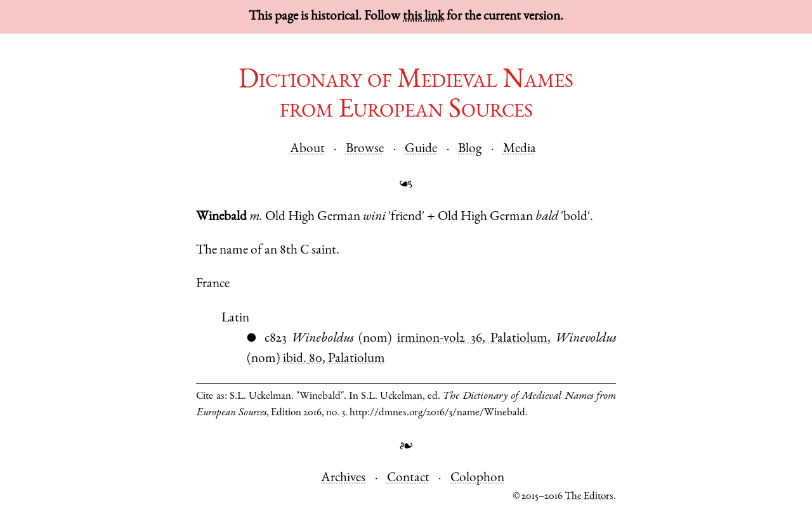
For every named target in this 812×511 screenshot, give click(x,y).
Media (520, 149)
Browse (365, 149)
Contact (408, 478)
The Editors (589, 497)
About (307, 149)
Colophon (477, 478)
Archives (343, 478)
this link (423, 17)
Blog (470, 149)
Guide (421, 149)
